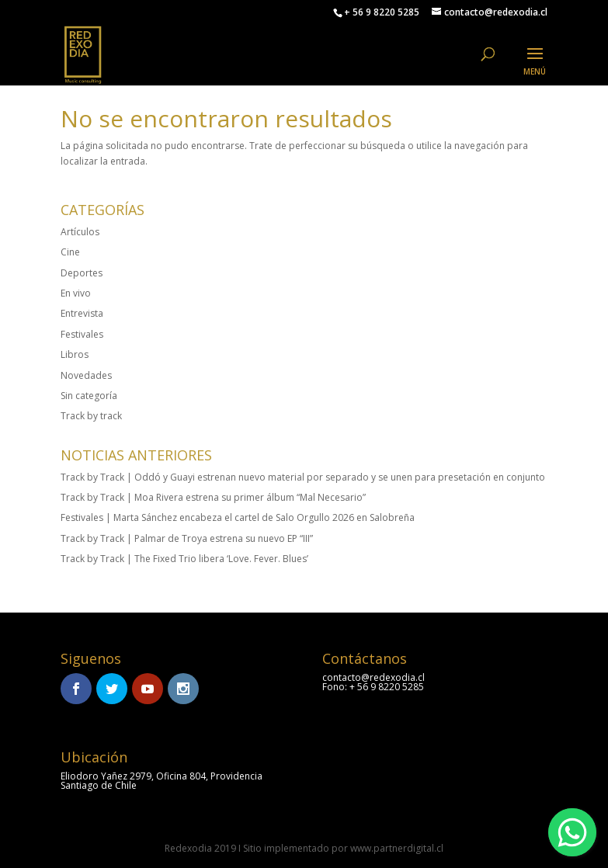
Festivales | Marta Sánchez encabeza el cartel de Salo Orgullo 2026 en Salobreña (238, 517)
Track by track (91, 416)
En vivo (76, 293)
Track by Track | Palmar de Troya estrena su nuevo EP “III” (187, 538)
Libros (75, 354)
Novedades (86, 375)
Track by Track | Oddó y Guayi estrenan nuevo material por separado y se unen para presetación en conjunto (303, 477)
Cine (70, 252)
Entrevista (82, 313)
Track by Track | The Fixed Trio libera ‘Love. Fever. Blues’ (184, 559)
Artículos (80, 232)
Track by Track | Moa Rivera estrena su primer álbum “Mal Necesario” (213, 497)
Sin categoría (89, 396)
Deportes (82, 273)
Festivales (82, 334)
